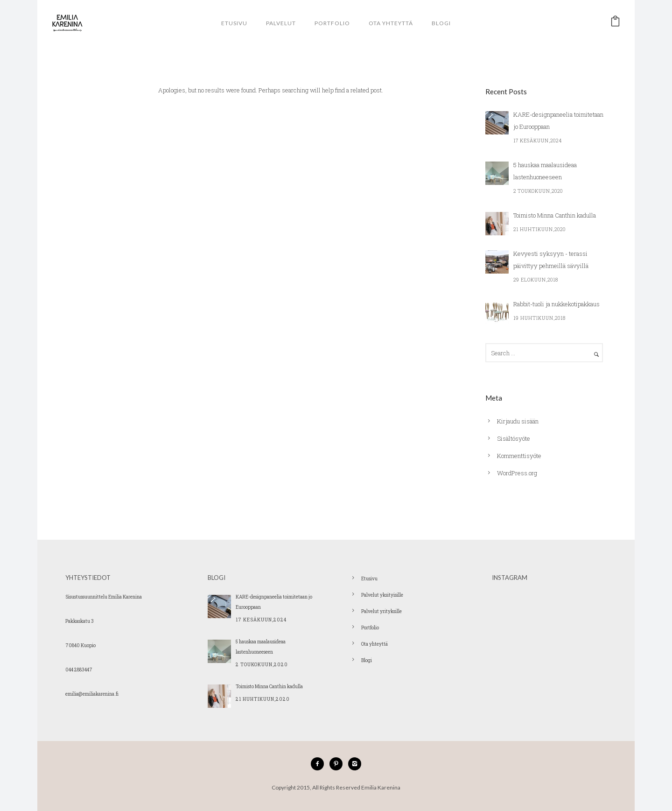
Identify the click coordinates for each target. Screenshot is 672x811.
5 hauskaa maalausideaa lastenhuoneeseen (545, 171)
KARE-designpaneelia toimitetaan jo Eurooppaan (558, 120)
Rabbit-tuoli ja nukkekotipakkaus (556, 304)
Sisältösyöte (514, 438)
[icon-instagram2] (355, 764)
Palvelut (281, 23)
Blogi (441, 23)
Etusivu (234, 23)
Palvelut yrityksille (381, 611)
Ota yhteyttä (391, 23)
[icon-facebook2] (320, 764)
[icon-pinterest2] (338, 764)
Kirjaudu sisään (518, 421)
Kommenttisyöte (519, 456)
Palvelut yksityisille (382, 595)
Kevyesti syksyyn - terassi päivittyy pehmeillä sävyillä (551, 260)
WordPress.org (517, 473)
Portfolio (332, 23)
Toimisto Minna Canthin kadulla (555, 215)
